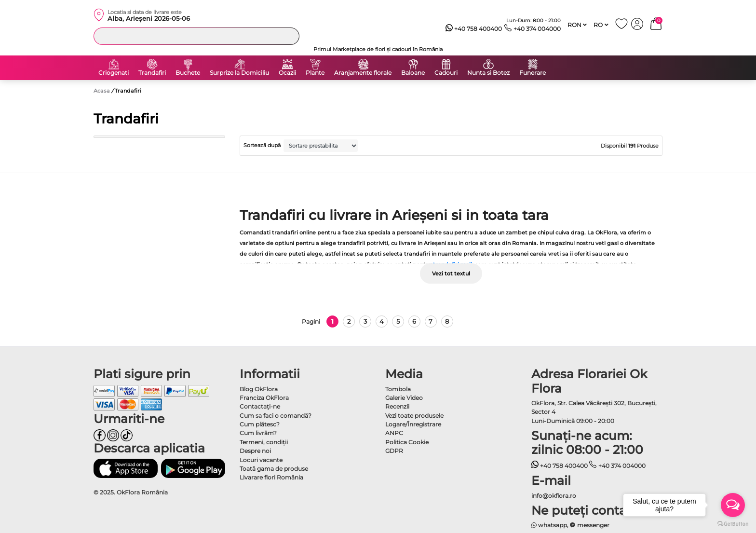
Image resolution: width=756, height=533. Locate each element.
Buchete (188, 73)
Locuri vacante (261, 460)
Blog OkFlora (259, 389)
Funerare (533, 73)
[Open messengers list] (733, 505)
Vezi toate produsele (414, 416)
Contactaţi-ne (260, 406)
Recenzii (397, 406)
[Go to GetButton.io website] (733, 523)
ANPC (394, 433)
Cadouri (446, 73)
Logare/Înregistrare (413, 424)
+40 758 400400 (474, 29)
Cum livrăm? (258, 433)
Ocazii (287, 73)
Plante (315, 73)
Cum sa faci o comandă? (276, 416)
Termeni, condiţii (264, 442)
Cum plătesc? (260, 424)
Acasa (102, 91)
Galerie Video (404, 398)
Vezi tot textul (451, 273)
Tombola (398, 389)
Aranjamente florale (363, 73)
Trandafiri (152, 73)
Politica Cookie (407, 442)
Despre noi (255, 451)
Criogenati (114, 73)
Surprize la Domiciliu (239, 73)
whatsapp (549, 525)
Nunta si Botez (488, 73)
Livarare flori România (271, 477)
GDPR (394, 451)
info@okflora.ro (554, 496)
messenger (590, 525)
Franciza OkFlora (264, 398)
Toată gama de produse (274, 469)
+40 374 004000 (533, 29)
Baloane (413, 73)
